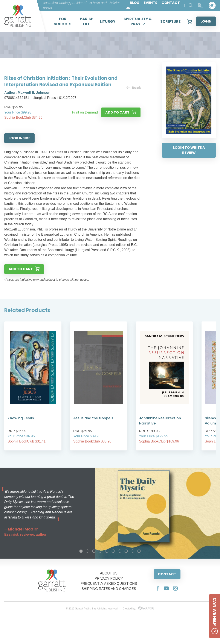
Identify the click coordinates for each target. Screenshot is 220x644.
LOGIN (206, 21)
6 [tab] (113, 551)
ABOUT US (109, 573)
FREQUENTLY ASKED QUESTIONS (109, 584)
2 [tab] (87, 551)
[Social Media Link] (158, 588)
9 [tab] (133, 551)
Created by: (138, 609)
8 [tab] (126, 551)
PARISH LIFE (87, 21)
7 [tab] (120, 551)
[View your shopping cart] (189, 21)
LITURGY (108, 21)
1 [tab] (81, 551)
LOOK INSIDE (19, 138)
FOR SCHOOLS (63, 21)
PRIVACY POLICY (109, 578)
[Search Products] (191, 5)
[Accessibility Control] (212, 5)
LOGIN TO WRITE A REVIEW (189, 150)
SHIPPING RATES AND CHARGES (109, 589)
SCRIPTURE (170, 21)
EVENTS (150, 3)
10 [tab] (139, 551)
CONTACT (167, 574)
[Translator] (201, 5)
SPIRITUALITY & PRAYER (138, 21)
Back (133, 88)
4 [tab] (100, 551)
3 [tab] (94, 551)
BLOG (135, 3)
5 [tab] (107, 551)
